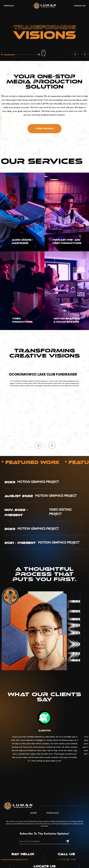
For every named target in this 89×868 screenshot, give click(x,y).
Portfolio (53, 813)
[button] (75, 54)
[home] (44, 6)
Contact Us (80, 6)
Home (33, 813)
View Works (45, 129)
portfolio (9, 6)
